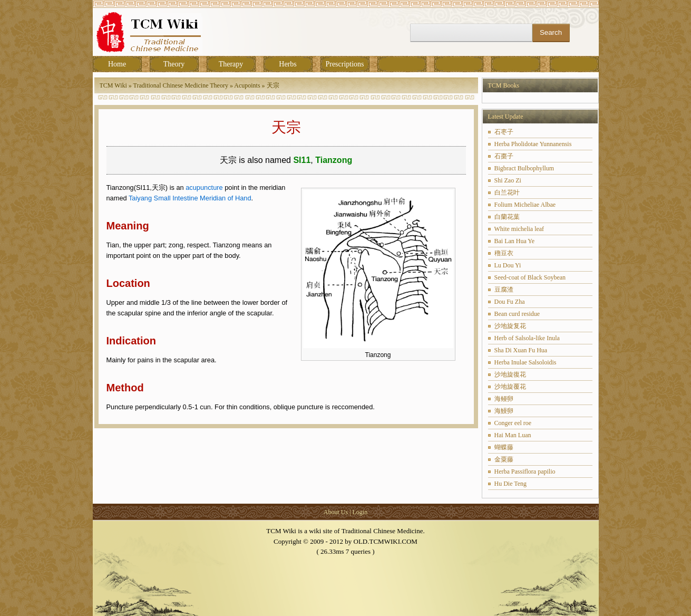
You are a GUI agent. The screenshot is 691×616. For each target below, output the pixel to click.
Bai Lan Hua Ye (515, 241)
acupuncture (204, 187)
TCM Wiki (113, 85)
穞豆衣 (504, 253)
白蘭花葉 (507, 217)
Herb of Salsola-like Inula (527, 338)
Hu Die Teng (511, 484)
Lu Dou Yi (508, 265)
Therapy (231, 64)
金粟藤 (504, 459)
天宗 (273, 85)
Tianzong (334, 160)
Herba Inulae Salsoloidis (525, 362)
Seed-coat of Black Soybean (530, 277)
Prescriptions (344, 64)
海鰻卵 (504, 411)
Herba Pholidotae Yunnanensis (533, 144)
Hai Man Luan (513, 435)
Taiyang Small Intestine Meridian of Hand (190, 198)
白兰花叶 (507, 192)
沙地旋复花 (510, 326)
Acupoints (247, 85)
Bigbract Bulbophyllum (524, 168)
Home (117, 64)
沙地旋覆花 (510, 387)
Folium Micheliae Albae (525, 205)
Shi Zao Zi (508, 180)
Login (360, 512)
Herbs (288, 64)
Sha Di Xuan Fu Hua (521, 350)
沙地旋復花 (510, 374)
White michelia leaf (519, 229)
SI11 (302, 160)
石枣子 (504, 132)
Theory (174, 64)
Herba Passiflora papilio (525, 471)
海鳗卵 (504, 399)
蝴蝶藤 (504, 447)
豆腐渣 (504, 290)
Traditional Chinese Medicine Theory (181, 85)
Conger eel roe (513, 423)
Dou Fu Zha (510, 302)
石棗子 (504, 156)
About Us (336, 512)
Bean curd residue (517, 314)
